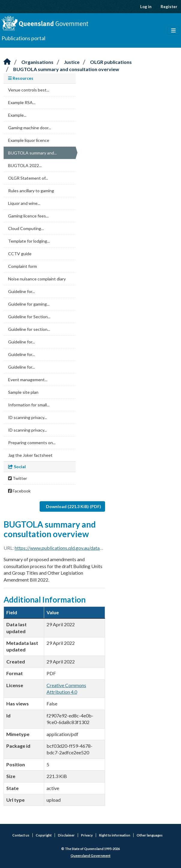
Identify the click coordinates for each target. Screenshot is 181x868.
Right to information (115, 835)
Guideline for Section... (29, 317)
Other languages (150, 835)
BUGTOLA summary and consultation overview (66, 69)
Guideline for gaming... (29, 304)
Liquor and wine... (24, 203)
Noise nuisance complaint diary (37, 279)
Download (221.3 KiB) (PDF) (74, 506)
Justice (72, 62)
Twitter (18, 478)
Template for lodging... (29, 241)
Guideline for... (21, 291)
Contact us (21, 835)
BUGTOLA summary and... (32, 153)
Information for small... (29, 405)
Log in (146, 7)
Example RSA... (22, 102)
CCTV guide (20, 254)
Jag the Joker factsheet (30, 455)
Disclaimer (66, 835)
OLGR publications (111, 62)
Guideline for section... (29, 329)
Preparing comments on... (32, 443)
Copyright (44, 835)
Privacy (87, 835)
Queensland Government (90, 856)
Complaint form (23, 266)
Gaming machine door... (30, 128)
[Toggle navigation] (173, 31)
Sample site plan (23, 392)
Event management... (28, 380)
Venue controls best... (29, 90)
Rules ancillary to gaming (31, 191)
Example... (17, 115)
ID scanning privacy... (27, 417)
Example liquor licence (29, 140)
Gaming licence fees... (28, 216)
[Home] (7, 62)
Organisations (37, 62)
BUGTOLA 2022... (25, 165)
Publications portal (23, 38)
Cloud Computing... (26, 228)
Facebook (19, 491)
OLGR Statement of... (28, 178)
